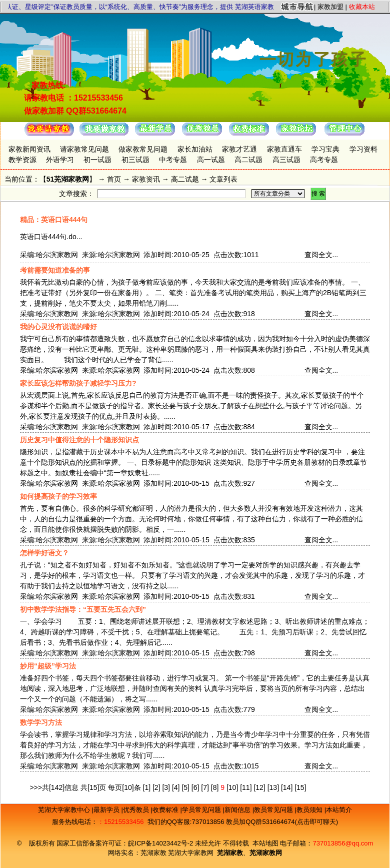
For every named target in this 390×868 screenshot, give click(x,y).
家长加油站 (195, 149)
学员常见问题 (202, 810)
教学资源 (22, 160)
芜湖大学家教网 (191, 853)
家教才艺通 (239, 149)
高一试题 (211, 160)
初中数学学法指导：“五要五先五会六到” (83, 609)
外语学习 (60, 160)
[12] (259, 787)
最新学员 (107, 810)
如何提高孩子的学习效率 (58, 496)
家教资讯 (146, 179)
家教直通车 (284, 149)
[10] (232, 787)
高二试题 (248, 160)
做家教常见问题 (143, 149)
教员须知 (310, 810)
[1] (147, 787)
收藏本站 (362, 7)
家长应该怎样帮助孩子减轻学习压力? (78, 383)
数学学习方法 (41, 722)
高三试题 (286, 160)
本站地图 (265, 843)
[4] (176, 787)
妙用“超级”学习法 (48, 666)
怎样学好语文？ (44, 553)
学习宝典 (325, 149)
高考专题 (324, 160)
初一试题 (97, 160)
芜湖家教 (153, 853)
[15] (300, 787)
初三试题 (135, 160)
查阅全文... (321, 255)
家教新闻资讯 (29, 149)
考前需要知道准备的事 (55, 270)
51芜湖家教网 (68, 179)
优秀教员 (137, 810)
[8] (215, 787)
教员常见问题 (274, 810)
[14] (287, 787)
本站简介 (339, 810)
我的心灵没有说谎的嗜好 (58, 327)
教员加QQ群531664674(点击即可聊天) (282, 822)
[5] (185, 787)
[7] (205, 787)
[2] (156, 787)
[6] (195, 787)
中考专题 (173, 160)
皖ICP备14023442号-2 (161, 843)
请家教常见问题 (84, 149)
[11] (246, 787)
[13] (273, 787)
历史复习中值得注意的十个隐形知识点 (79, 440)
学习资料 (363, 149)
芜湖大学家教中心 (65, 810)
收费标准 (166, 810)
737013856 (208, 822)
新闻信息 (238, 810)
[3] (166, 787)
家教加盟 (330, 7)
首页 (114, 179)
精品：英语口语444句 (54, 220)
